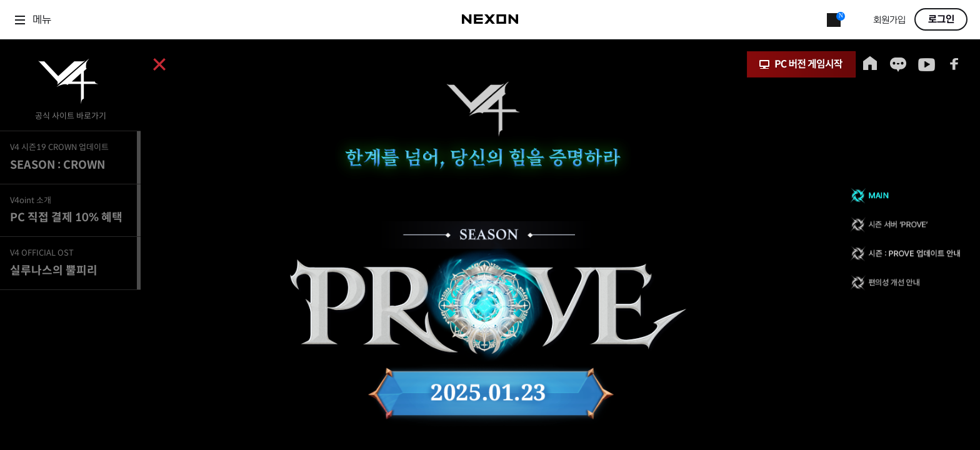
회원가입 (889, 20)
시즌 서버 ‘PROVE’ (905, 225)
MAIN (905, 195)
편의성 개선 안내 (905, 284)
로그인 (941, 19)
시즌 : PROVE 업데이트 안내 (905, 255)
